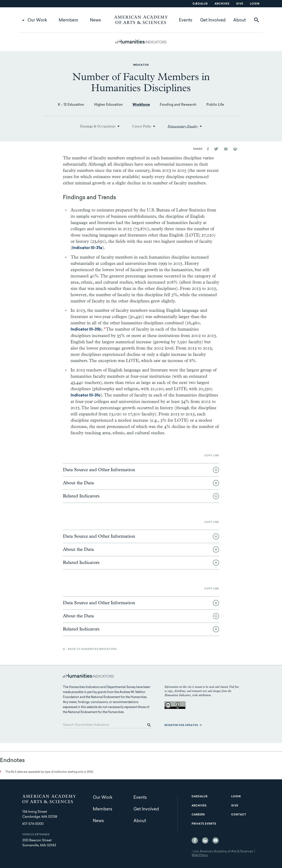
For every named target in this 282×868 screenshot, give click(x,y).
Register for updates (181, 725)
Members (68, 20)
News (95, 20)
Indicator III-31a (87, 248)
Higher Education (108, 105)
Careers (198, 815)
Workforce (141, 105)
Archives (222, 4)
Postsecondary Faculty (183, 126)
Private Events (204, 824)
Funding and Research (178, 105)
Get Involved (213, 20)
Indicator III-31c (86, 396)
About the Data (78, 483)
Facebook (195, 840)
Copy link (212, 456)
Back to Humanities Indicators (92, 649)
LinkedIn (205, 840)
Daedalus (200, 797)
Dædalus (200, 4)
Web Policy (200, 855)
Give (240, 4)
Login (255, 4)
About (240, 20)
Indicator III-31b (86, 330)
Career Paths (142, 126)
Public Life (215, 105)
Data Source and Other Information (99, 470)
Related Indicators (81, 496)
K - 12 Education (71, 105)
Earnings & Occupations (98, 126)
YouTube (216, 840)
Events (186, 20)
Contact (239, 815)
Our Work (37, 20)
